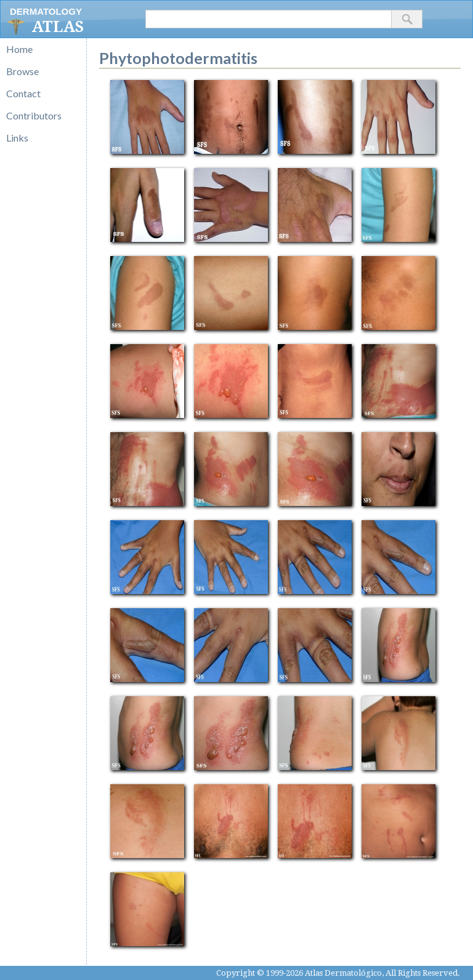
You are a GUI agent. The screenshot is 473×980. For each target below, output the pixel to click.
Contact (23, 93)
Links (17, 138)
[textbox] (269, 19)
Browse (22, 71)
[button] (407, 19)
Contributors (34, 115)
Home (19, 49)
